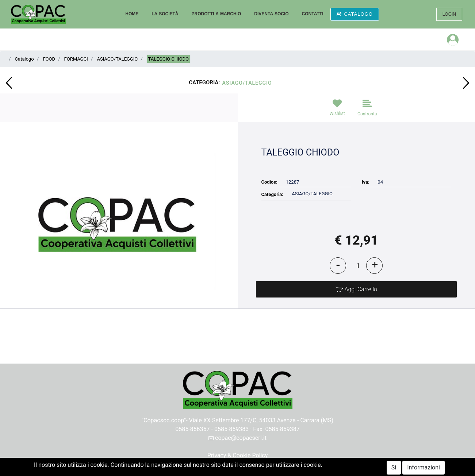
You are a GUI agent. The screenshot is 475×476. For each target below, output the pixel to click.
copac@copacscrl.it (237, 438)
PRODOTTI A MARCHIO (216, 14)
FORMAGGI (76, 59)
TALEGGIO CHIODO (168, 59)
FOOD (49, 59)
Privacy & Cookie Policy (238, 455)
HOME (132, 14)
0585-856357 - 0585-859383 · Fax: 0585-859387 (237, 429)
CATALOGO (355, 14)
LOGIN (449, 14)
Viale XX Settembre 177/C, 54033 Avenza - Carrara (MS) (261, 420)
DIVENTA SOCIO (271, 14)
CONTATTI (313, 14)
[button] (9, 83)
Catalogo (24, 59)
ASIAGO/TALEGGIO (117, 59)
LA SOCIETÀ (165, 14)
